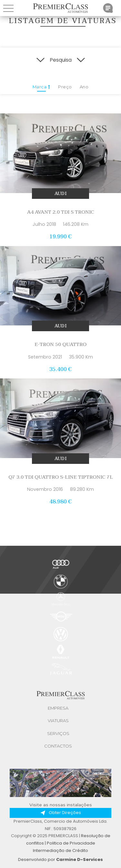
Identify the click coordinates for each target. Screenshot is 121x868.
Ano (84, 87)
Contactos (58, 746)
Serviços (58, 733)
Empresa (58, 708)
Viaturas (58, 721)
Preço (65, 87)
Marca (41, 88)
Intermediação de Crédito (60, 850)
